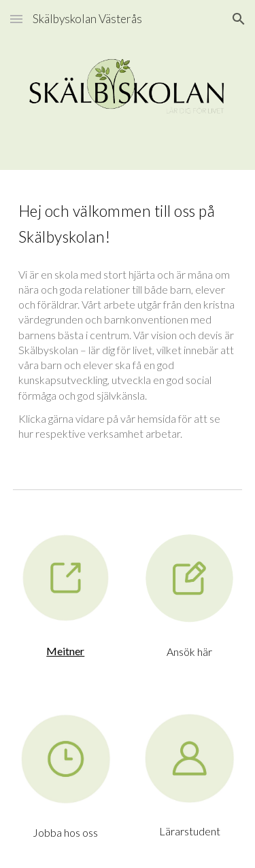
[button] (16, 19)
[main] (128, 222)
